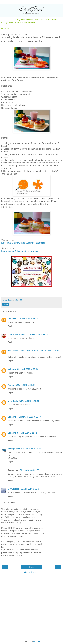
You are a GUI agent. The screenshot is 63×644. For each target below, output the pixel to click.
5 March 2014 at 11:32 (27, 433)
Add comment (9, 502)
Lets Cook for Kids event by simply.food (20, 251)
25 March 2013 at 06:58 (28, 369)
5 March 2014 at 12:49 (31, 449)
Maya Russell (14, 489)
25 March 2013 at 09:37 (25, 385)
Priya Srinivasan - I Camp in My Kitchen (26, 350)
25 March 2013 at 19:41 (29, 401)
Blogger (37, 641)
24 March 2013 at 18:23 (37, 335)
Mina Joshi (13, 401)
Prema (11, 385)
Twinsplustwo (14, 449)
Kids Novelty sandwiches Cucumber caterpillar (23, 243)
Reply (10, 326)
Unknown (12, 319)
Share (6, 304)
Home (31, 567)
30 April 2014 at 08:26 (30, 489)
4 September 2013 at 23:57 (29, 417)
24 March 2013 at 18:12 (28, 319)
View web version (32, 572)
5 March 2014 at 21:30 (29, 470)
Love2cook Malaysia (17, 335)
